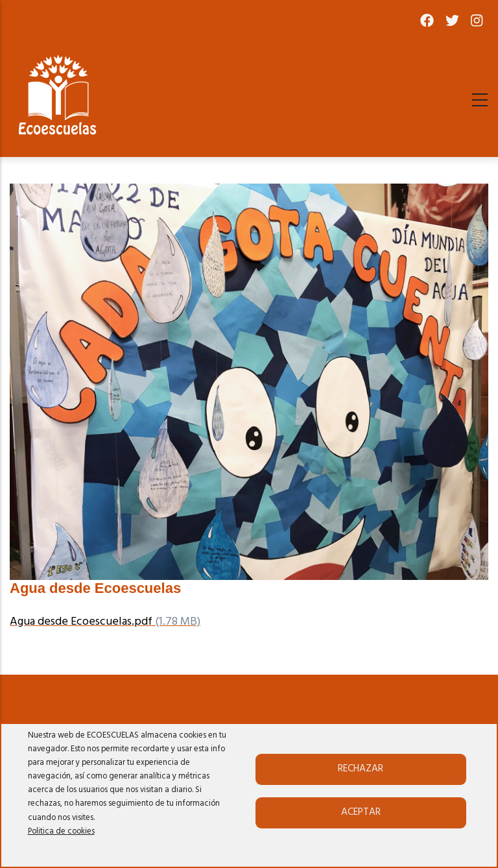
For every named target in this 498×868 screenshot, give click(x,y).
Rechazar (361, 769)
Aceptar (361, 812)
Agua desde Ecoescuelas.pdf (81, 622)
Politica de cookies (61, 832)
